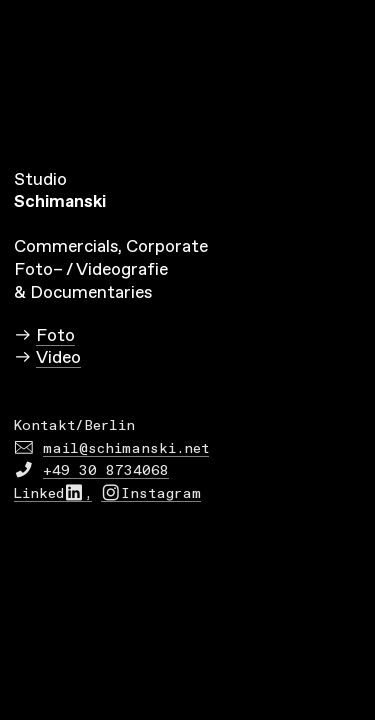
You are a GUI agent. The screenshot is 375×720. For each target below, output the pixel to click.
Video (58, 358)
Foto (55, 336)
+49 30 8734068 (106, 471)
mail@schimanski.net (126, 449)
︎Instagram (151, 494)
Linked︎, (53, 494)
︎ (24, 449)
